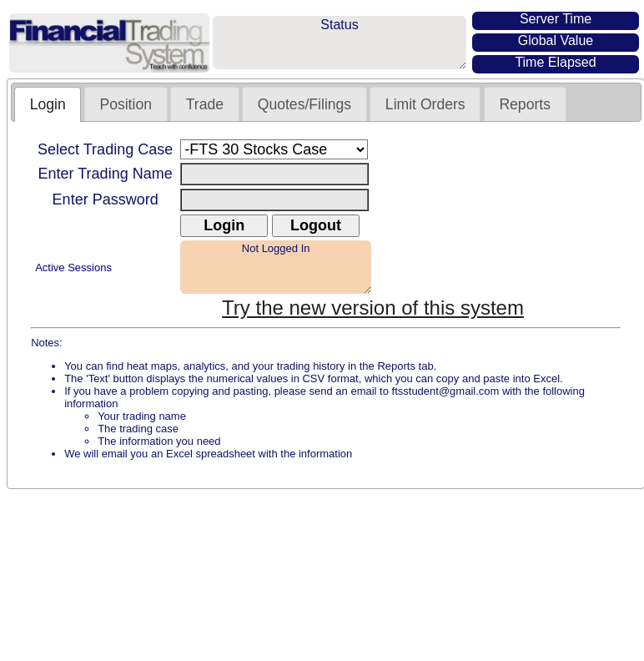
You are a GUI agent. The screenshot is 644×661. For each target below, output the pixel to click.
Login (48, 104)
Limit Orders (425, 104)
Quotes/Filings (304, 104)
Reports (525, 104)
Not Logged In (276, 267)
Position (126, 104)
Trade (205, 104)
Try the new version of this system (373, 308)
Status (340, 43)
